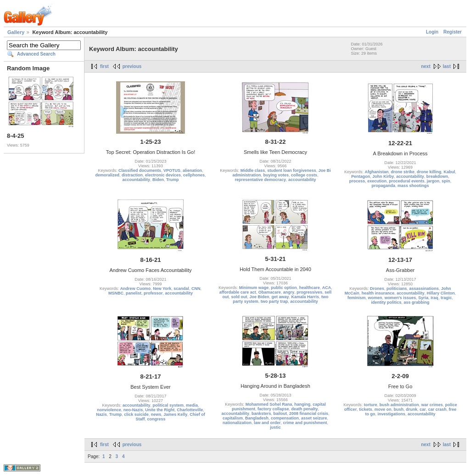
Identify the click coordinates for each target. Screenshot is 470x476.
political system (168, 405)
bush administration (399, 405)
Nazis (101, 414)
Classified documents (140, 170)
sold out (239, 297)
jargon (433, 181)
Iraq (434, 298)
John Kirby (383, 176)
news (156, 414)
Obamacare (270, 292)
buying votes (276, 175)
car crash (437, 409)
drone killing (429, 172)
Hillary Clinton (441, 293)
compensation (285, 418)
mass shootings (413, 186)
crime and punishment (305, 423)
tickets (366, 409)
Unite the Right (160, 410)
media (192, 405)
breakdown (437, 176)
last (447, 66)
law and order (267, 423)
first (104, 66)
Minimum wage (254, 288)
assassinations (424, 289)
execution (377, 181)
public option (284, 288)
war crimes (432, 405)
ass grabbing (417, 302)
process (357, 181)
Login (432, 32)
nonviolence (109, 410)
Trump (173, 180)
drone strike (403, 172)
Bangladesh (257, 418)
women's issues (400, 298)
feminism (357, 298)
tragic (446, 298)
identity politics (386, 302)
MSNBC (116, 293)
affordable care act (238, 292)
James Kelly (175, 414)
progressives (309, 292)
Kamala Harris (305, 297)
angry (289, 292)
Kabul (450, 172)
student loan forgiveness (292, 170)
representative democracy (260, 180)
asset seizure (314, 418)
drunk (411, 409)
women (375, 298)
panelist (134, 293)
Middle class (253, 170)
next (426, 66)
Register (453, 32)
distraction (132, 175)
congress (156, 419)
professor (153, 293)
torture (371, 405)
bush (399, 409)
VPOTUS (172, 170)
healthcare (310, 288)
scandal (181, 289)
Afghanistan (376, 172)
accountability (136, 180)
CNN (196, 289)
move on (383, 409)
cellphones (194, 175)
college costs (304, 175)
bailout (280, 414)
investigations (391, 414)
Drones (377, 289)
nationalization (237, 423)
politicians (397, 289)
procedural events (407, 181)
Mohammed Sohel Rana (269, 404)
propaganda (383, 186)
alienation (192, 170)
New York (162, 289)
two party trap (274, 301)
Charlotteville (190, 410)
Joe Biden (259, 297)
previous (132, 66)
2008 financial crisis (309, 414)
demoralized (107, 175)
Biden (158, 180)
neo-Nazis (133, 410)
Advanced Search (36, 54)
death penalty (305, 409)
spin (446, 181)
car (423, 409)
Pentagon (361, 176)
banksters (261, 414)
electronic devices (163, 175)
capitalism (233, 418)
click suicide (136, 414)
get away (280, 297)
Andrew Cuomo (136, 289)
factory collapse (273, 409)
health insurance (378, 293)
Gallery (16, 32)
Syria (423, 298)
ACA (327, 288)
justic (275, 427)
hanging (302, 404)
